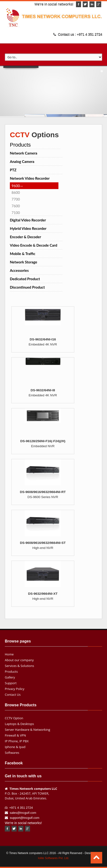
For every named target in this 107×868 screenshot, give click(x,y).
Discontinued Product (27, 287)
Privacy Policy (15, 689)
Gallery (10, 677)
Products (11, 672)
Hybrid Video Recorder (28, 228)
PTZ (13, 170)
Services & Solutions (19, 666)
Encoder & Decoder (25, 237)
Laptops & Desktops (19, 724)
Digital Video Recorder (28, 220)
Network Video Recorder (30, 178)
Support (11, 683)
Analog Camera (22, 161)
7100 (16, 213)
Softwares (12, 753)
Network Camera (24, 153)
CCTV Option (14, 718)
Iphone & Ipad (15, 747)
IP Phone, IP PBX (17, 741)
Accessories (19, 270)
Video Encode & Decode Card (34, 245)
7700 (16, 199)
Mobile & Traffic (23, 254)
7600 (16, 206)
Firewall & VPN (15, 735)
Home (9, 654)
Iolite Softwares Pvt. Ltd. (53, 858)
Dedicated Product (25, 279)
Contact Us (13, 695)
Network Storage (24, 262)
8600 (16, 192)
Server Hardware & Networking (28, 730)
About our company (19, 660)
